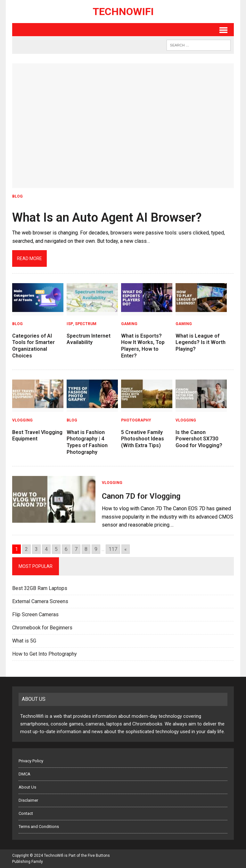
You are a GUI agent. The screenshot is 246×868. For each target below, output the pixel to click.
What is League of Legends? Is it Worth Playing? (201, 343)
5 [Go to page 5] (56, 549)
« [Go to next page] (126, 549)
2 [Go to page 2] (26, 549)
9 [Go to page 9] (96, 549)
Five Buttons (99, 856)
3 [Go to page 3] (36, 549)
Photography (136, 420)
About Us (27, 787)
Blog (17, 196)
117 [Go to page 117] (113, 549)
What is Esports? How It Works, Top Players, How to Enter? (143, 346)
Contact (26, 813)
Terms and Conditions (39, 827)
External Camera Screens (40, 601)
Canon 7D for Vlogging (141, 496)
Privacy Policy (31, 761)
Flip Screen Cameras (35, 614)
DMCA (25, 774)
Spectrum (86, 324)
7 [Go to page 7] (76, 549)
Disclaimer (28, 800)
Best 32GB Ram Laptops (40, 588)
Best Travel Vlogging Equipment (37, 436)
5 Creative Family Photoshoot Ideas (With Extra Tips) (143, 439)
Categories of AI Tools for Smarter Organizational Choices (33, 346)
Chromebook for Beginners (42, 628)
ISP (70, 324)
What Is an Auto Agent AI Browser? (107, 217)
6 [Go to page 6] (66, 549)
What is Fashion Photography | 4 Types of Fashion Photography (87, 442)
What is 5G (24, 641)
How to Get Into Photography (45, 654)
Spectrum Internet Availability (89, 339)
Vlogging (22, 420)
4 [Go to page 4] (46, 549)
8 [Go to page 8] (86, 549)
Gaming (129, 324)
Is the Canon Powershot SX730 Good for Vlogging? (199, 439)
